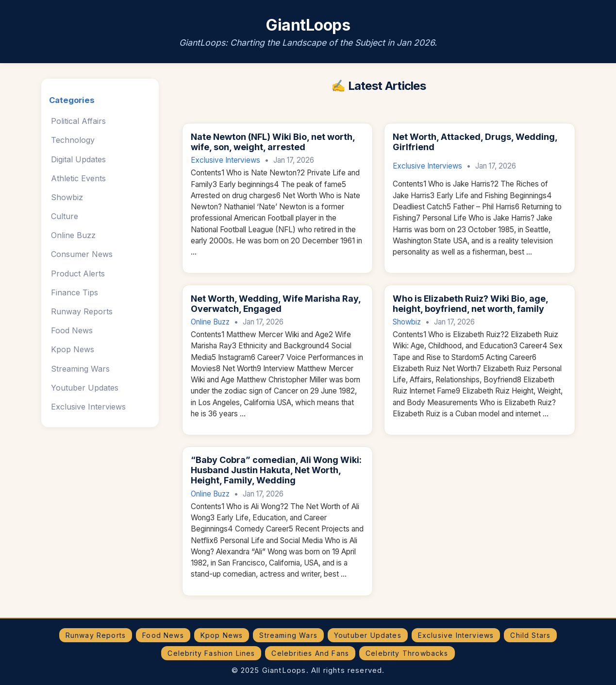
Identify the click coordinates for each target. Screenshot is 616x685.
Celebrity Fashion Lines (211, 653)
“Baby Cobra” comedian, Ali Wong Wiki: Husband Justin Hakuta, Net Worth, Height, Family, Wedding (276, 470)
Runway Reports (82, 311)
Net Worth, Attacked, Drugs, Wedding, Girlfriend (475, 142)
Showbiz (67, 197)
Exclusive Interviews (88, 407)
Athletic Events (78, 178)
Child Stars (530, 635)
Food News (72, 330)
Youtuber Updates (85, 388)
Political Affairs (78, 121)
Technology (73, 140)
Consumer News (82, 254)
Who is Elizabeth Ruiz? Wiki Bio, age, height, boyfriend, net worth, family (470, 304)
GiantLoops (308, 25)
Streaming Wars (80, 369)
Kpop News (73, 349)
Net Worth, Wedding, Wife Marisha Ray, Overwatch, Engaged (276, 304)
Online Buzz (73, 235)
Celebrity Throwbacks (407, 653)
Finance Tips (75, 292)
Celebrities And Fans (310, 653)
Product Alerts (78, 274)
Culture (65, 216)
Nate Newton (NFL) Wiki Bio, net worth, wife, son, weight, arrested (273, 142)
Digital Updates (78, 159)
